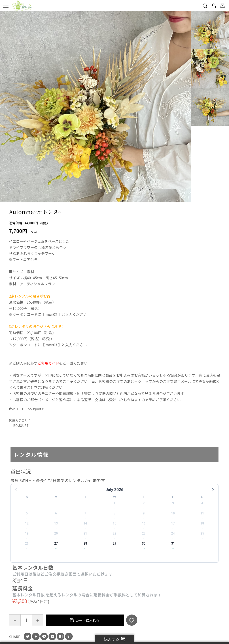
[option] (95, 107)
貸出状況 (21, 471)
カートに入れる (87, 620)
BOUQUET (21, 426)
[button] (213, 489)
